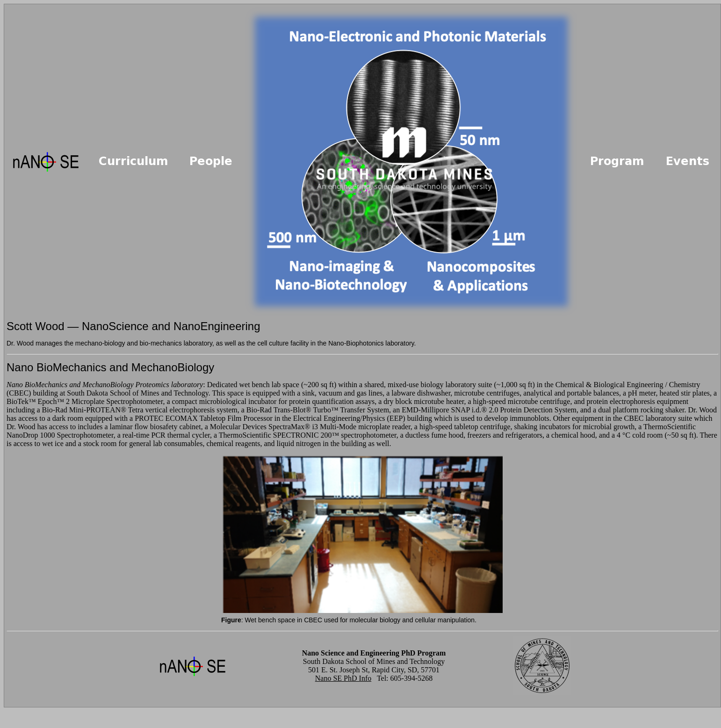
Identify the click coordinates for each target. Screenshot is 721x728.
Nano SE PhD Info (343, 678)
